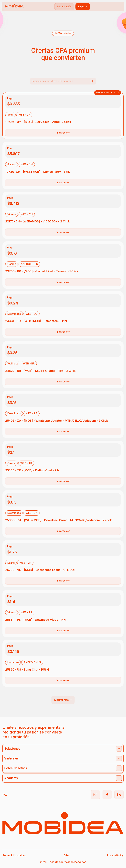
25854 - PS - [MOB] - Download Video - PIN (35, 620)
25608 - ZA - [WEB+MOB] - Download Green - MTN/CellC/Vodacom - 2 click (58, 520)
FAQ (5, 795)
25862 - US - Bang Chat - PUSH (27, 670)
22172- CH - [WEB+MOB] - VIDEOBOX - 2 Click (37, 221)
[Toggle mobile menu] (121, 7)
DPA (66, 855)
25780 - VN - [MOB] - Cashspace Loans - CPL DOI (40, 570)
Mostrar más (63, 700)
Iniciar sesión (63, 133)
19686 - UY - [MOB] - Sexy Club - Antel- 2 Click (38, 122)
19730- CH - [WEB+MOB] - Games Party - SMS (37, 172)
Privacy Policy (115, 855)
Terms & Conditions (14, 855)
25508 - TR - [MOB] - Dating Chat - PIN (32, 470)
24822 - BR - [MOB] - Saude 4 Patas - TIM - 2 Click (40, 371)
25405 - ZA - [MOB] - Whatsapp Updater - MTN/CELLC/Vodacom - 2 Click (57, 421)
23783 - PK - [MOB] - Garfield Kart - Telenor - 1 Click (42, 271)
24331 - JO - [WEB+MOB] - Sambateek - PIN (36, 321)
